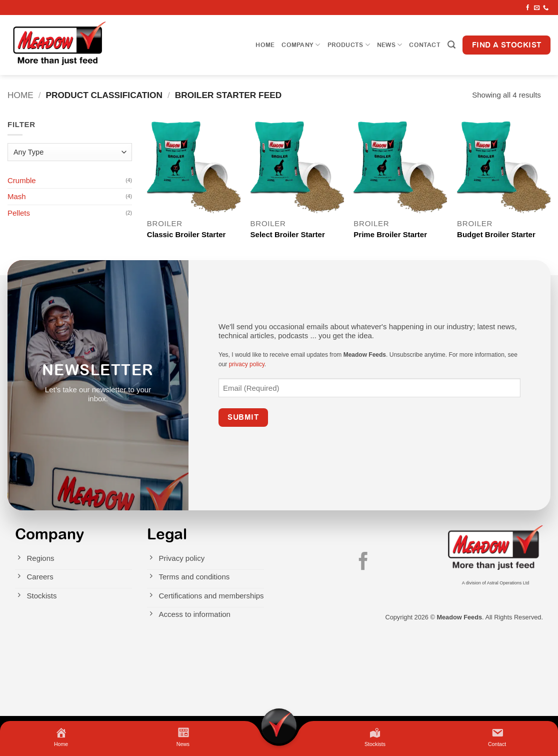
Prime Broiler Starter (390, 234)
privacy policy (247, 364)
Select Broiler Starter (288, 234)
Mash (17, 196)
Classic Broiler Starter (186, 234)
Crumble (22, 180)
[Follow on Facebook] (528, 8)
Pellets (19, 213)
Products (349, 45)
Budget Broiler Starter (496, 234)
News (389, 45)
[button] (451, 45)
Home (265, 45)
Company (301, 45)
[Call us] (546, 8)
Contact (425, 45)
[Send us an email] (537, 8)
